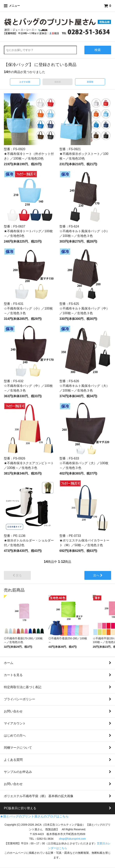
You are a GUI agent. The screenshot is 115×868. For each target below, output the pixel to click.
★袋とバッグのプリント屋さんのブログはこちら (34, 816)
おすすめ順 (25, 82)
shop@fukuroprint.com (72, 839)
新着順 (90, 82)
